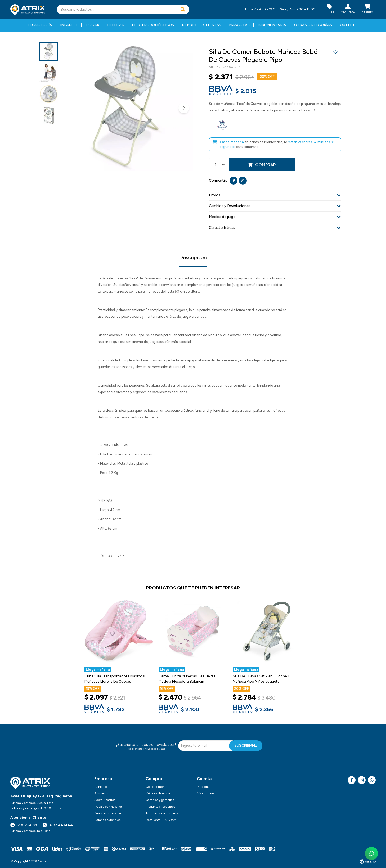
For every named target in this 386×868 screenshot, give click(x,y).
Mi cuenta (204, 787)
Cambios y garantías (160, 800)
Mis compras (205, 793)
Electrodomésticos (153, 25)
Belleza (116, 25)
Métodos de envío (158, 793)
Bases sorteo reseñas (108, 813)
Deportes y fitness (201, 25)
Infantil (69, 25)
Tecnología (40, 25)
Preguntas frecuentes (160, 807)
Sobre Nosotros (105, 800)
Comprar (266, 165)
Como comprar (156, 787)
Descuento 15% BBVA (161, 820)
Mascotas (239, 25)
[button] (183, 9)
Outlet (347, 25)
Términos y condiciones (162, 813)
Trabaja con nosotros (108, 807)
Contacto (101, 787)
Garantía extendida (107, 820)
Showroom (102, 793)
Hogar (92, 25)
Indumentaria (272, 25)
